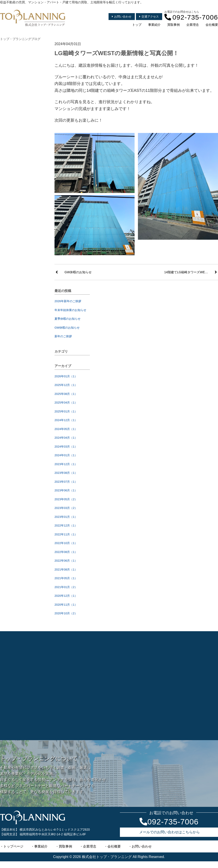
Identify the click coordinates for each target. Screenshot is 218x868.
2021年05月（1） (66, 578)
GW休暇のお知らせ (67, 328)
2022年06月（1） (66, 561)
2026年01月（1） (66, 376)
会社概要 (212, 25)
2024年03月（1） (66, 447)
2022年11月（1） (66, 534)
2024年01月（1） (66, 455)
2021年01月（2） (66, 587)
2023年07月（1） (66, 482)
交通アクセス (149, 17)
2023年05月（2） (66, 499)
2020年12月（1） (66, 596)
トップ (137, 25)
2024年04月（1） (66, 438)
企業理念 (193, 25)
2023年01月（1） (66, 517)
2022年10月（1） (66, 543)
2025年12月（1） (66, 385)
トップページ (13, 846)
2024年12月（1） (66, 420)
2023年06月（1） (66, 490)
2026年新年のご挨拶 (68, 301)
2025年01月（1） (66, 411)
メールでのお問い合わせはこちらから (170, 832)
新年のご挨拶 (63, 336)
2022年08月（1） (66, 552)
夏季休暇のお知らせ (68, 319)
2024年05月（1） (66, 429)
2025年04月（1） (66, 403)
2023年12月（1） (66, 464)
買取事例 (174, 25)
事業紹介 (154, 25)
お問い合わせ (122, 17)
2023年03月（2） (66, 508)
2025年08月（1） (66, 394)
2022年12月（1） (66, 525)
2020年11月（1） (66, 605)
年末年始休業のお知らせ (70, 310)
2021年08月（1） (66, 570)
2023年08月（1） (66, 473)
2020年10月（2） (66, 613)
